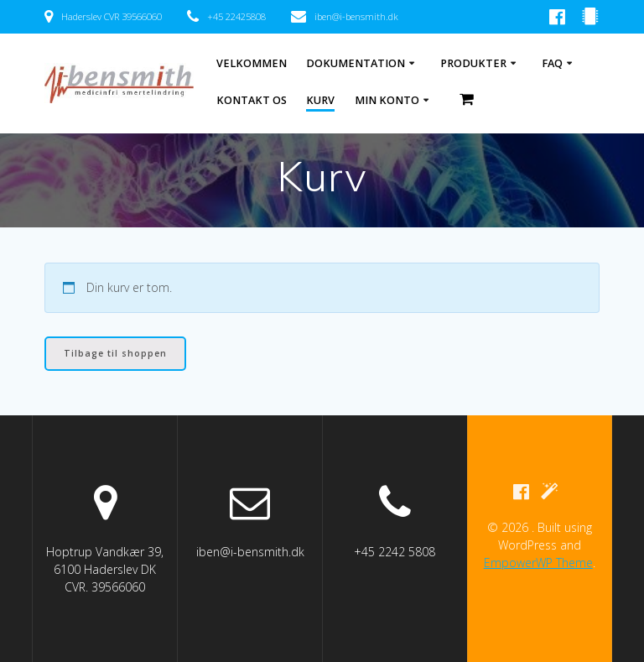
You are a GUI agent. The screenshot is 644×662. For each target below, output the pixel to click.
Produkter (473, 63)
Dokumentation (356, 63)
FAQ (552, 63)
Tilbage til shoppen (115, 353)
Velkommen (252, 63)
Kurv (320, 100)
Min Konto (387, 100)
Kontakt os (252, 100)
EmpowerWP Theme (538, 563)
